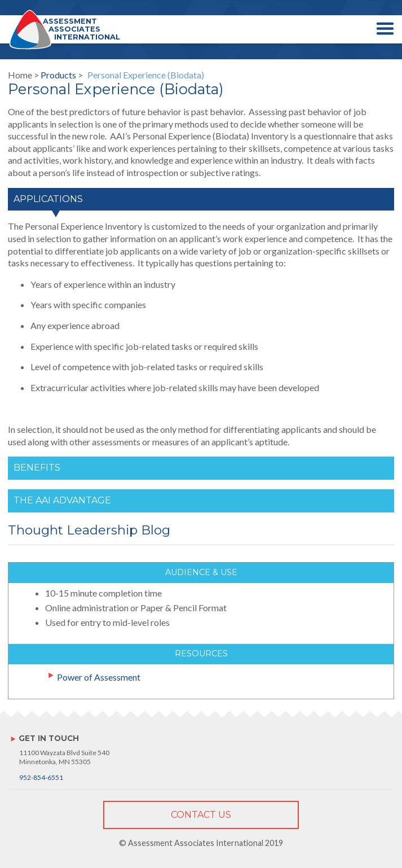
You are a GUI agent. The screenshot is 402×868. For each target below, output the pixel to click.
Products (58, 75)
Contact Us (201, 815)
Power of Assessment (99, 677)
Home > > (106, 75)
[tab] (201, 204)
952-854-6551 (41, 777)
